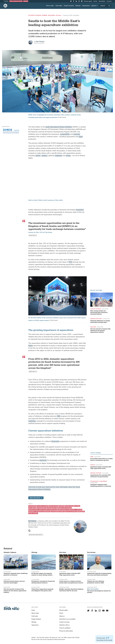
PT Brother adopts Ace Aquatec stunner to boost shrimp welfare (42, 574)
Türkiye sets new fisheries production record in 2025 (96, 582)
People (48, 512)
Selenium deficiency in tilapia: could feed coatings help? (100, 322)
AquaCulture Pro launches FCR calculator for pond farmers (100, 476)
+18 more (58, 15)
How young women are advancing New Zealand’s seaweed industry (99, 313)
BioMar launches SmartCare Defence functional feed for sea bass (71, 590)
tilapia (31, 346)
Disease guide (88, 1)
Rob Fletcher (40, 42)
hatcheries (43, 460)
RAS (70, 262)
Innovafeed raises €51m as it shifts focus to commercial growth (101, 460)
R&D (59, 416)
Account (109, 1)
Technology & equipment (99, 481)
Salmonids (32, 506)
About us (62, 616)
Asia (83, 512)
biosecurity (55, 441)
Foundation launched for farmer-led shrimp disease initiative (43, 582)
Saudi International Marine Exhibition (59, 127)
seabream (58, 156)
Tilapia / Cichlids (76, 510)
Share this (33, 235)
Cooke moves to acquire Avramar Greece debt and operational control (71, 582)
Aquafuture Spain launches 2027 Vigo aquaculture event (101, 468)
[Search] (105, 6)
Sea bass (51, 15)
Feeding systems (96, 473)
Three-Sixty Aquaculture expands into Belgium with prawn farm (42, 590)
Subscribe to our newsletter (67, 619)
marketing (32, 421)
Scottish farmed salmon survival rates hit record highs (14, 582)
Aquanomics (86, 6)
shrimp (68, 156)
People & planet (69, 6)
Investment (60, 512)
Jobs (92, 457)
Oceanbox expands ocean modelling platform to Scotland (101, 485)
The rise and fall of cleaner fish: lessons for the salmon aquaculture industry (100, 331)
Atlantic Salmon (35, 15)
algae (81, 137)
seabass (44, 156)
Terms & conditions (65, 628)
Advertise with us (64, 625)
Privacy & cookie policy (66, 631)
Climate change (96, 309)
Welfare (93, 327)
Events (95, 1)
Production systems (64, 508)
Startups (78, 6)
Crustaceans (54, 506)
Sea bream (32, 508)
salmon (38, 156)
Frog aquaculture (16, 1)
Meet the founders (93, 589)
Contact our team (64, 622)
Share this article (36, 498)
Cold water (59, 6)
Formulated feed (96, 319)
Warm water (50, 6)
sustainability (65, 134)
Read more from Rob (36, 535)
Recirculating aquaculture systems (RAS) (43, 510)
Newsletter (102, 1)
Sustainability (52, 508)
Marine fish (69, 506)
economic (77, 134)
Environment (41, 508)
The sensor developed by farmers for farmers (99, 592)
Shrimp (26, 1)
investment (80, 210)
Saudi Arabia (33, 513)
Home (33, 610)
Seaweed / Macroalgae (36, 512)
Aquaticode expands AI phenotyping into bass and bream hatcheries (99, 574)
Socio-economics (71, 512)
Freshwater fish (64, 510)
